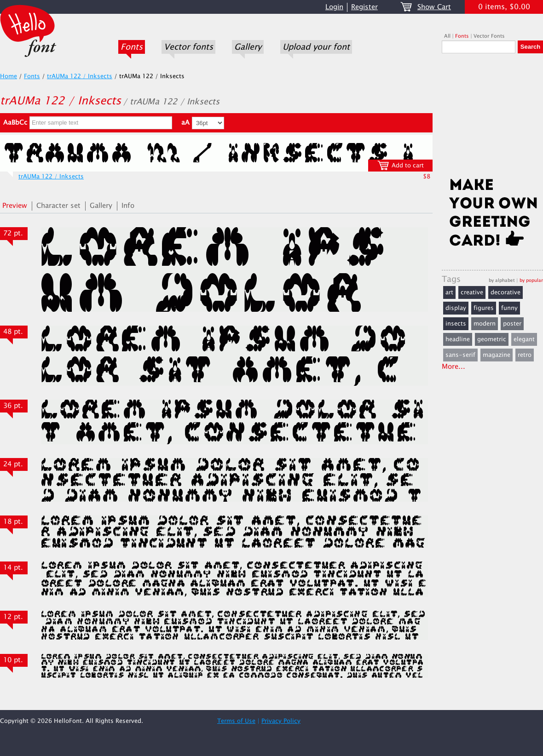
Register (364, 7)
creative (472, 292)
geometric (492, 339)
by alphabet (502, 280)
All (447, 36)
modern (485, 324)
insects (456, 324)
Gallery (248, 47)
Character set (58, 206)
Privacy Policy (281, 721)
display (456, 308)
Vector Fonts (489, 36)
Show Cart (434, 7)
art (449, 292)
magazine (497, 355)
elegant (524, 339)
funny (509, 308)
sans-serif (460, 355)
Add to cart (401, 165)
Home (9, 76)
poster (512, 324)
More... (453, 367)
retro (525, 355)
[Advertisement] (492, 118)
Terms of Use (236, 721)
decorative (505, 292)
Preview (15, 206)
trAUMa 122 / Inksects (80, 76)
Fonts (132, 47)
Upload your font (316, 47)
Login (334, 7)
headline (458, 339)
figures (484, 308)
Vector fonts (188, 47)
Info (128, 206)
